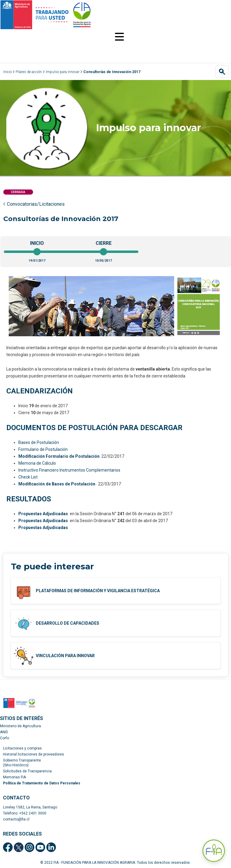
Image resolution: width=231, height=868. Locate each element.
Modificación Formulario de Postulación (59, 456)
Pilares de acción (29, 72)
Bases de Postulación (39, 442)
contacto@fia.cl (16, 819)
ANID (4, 732)
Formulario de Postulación (43, 449)
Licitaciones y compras (22, 748)
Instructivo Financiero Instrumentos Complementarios (69, 470)
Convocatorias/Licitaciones (36, 204)
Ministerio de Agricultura (20, 726)
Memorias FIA (14, 777)
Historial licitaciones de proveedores (34, 754)
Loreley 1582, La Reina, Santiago (30, 807)
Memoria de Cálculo (37, 463)
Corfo (5, 738)
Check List (28, 477)
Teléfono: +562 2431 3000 (25, 813)
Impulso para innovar (63, 72)
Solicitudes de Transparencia (27, 771)
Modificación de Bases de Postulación (57, 484)
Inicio (8, 72)
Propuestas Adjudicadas (43, 514)
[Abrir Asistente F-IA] (214, 851)
